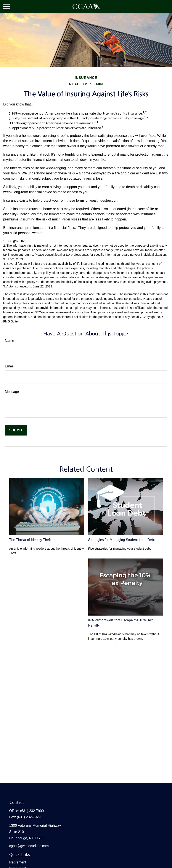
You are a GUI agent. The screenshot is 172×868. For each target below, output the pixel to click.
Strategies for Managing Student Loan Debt (122, 540)
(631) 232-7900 (32, 811)
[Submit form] (16, 430)
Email (9, 366)
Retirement (18, 862)
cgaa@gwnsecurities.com (29, 846)
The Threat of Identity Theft (30, 540)
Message (12, 392)
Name (10, 341)
